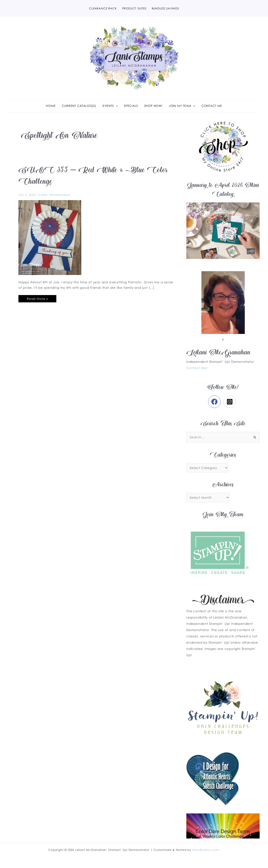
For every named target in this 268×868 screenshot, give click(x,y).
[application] (116, 106)
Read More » (37, 298)
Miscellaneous (60, 195)
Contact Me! (197, 368)
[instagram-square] (231, 402)
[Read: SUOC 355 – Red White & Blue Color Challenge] (50, 237)
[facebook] (215, 402)
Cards (43, 195)
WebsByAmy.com (205, 850)
